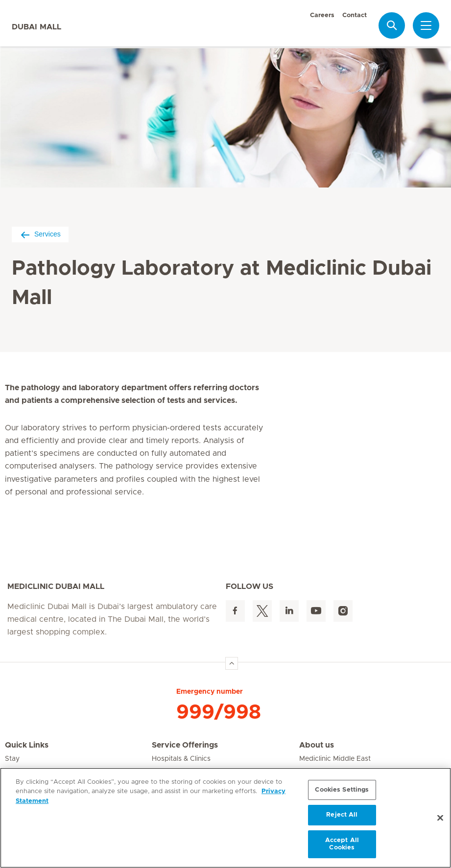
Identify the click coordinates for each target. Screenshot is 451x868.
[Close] (440, 818)
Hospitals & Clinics (181, 759)
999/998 (219, 712)
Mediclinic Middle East (335, 759)
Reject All (342, 815)
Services (40, 234)
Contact (355, 15)
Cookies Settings (342, 790)
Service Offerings (185, 745)
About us (317, 745)
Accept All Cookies (342, 844)
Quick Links (27, 745)
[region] (225, 818)
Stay (12, 759)
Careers (322, 15)
